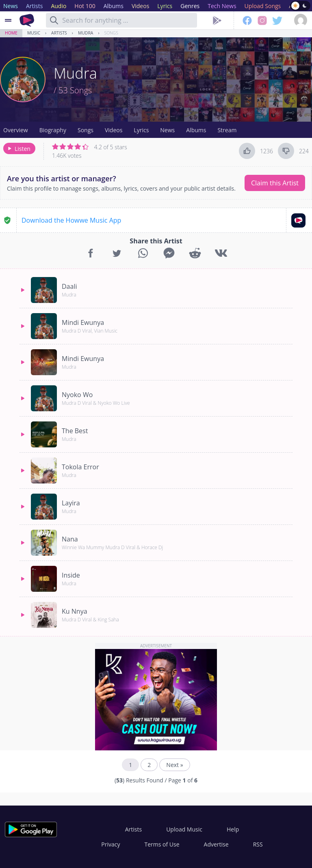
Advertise (216, 844)
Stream (227, 130)
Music (34, 33)
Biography (53, 130)
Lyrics (141, 130)
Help (233, 829)
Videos (114, 130)
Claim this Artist (275, 183)
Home (11, 33)
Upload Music (184, 829)
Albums (196, 130)
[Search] (54, 20)
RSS (258, 844)
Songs (111, 33)
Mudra (86, 33)
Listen (18, 149)
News (167, 130)
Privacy (110, 844)
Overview (16, 130)
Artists (59, 33)
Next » (174, 765)
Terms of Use (162, 844)
